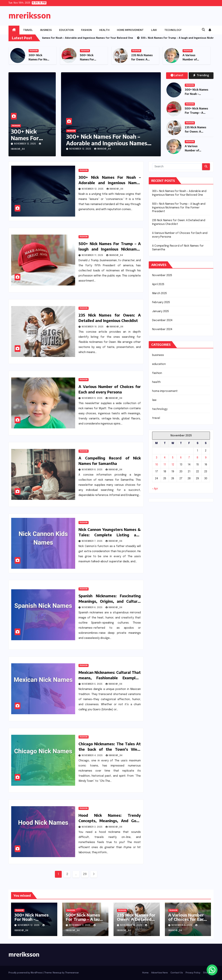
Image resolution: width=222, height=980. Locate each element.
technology (173, 30)
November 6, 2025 (92, 608)
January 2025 (160, 311)
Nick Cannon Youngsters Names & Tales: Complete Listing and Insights (110, 535)
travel (28, 30)
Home (145, 973)
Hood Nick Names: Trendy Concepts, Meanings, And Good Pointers (110, 821)
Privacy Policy (193, 973)
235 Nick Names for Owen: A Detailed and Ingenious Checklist (136, 921)
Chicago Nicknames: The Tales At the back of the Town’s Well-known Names (110, 749)
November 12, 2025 (25, 144)
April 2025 (158, 284)
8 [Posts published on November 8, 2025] (197, 458)
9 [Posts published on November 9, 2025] (206, 458)
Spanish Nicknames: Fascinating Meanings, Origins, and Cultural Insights (110, 601)
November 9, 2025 (92, 398)
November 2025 (162, 275)
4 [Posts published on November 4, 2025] (165, 458)
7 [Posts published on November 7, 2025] (189, 458)
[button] (203, 30)
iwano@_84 (103, 149)
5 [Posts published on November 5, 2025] (173, 458)
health (104, 30)
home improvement (130, 30)
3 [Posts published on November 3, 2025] (157, 458)
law (154, 30)
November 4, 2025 (93, 756)
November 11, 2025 (93, 255)
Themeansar (72, 973)
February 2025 (161, 302)
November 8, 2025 (92, 470)
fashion (86, 30)
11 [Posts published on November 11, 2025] (165, 465)
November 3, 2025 (92, 827)
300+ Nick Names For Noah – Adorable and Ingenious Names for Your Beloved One (107, 143)
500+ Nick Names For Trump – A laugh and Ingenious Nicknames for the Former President (110, 249)
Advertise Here (160, 973)
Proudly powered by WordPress (26, 973)
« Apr (155, 489)
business (46, 30)
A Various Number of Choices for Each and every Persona (187, 919)
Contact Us (177, 973)
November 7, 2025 (92, 541)
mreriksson (30, 15)
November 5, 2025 (92, 684)
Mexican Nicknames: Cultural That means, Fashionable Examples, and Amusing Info (110, 678)
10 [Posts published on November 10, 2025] (157, 465)
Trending (201, 75)
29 (85, 874)
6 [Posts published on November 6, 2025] (181, 458)
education (66, 30)
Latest (177, 75)
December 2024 (162, 320)
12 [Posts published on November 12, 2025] (173, 465)
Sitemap (208, 973)
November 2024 (162, 329)
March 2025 (159, 293)
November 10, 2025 (93, 327)
